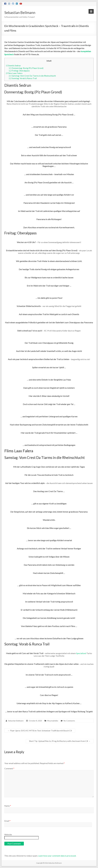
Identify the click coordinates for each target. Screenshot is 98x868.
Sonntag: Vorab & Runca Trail (23, 78)
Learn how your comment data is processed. (57, 856)
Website (8, 834)
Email (7, 821)
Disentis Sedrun (13, 66)
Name (8, 806)
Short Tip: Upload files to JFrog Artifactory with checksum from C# (60, 741)
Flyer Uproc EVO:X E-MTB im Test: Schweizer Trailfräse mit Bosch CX (40, 731)
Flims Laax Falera (14, 73)
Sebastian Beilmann (20, 13)
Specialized (81, 653)
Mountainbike (53, 721)
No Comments (69, 721)
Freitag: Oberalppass (19, 71)
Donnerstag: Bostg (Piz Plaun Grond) (26, 68)
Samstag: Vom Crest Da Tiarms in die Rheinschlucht (32, 76)
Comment (9, 768)
